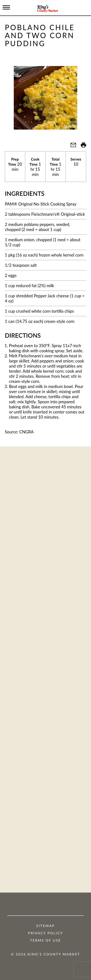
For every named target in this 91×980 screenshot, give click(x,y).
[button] (71, 146)
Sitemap (45, 926)
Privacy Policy (46, 933)
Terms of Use (46, 940)
